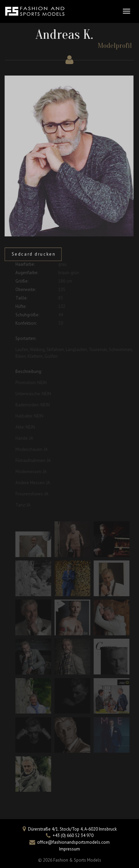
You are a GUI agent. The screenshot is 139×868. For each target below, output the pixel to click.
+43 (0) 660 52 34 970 (73, 835)
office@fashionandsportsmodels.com (73, 842)
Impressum (69, 849)
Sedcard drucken (32, 254)
